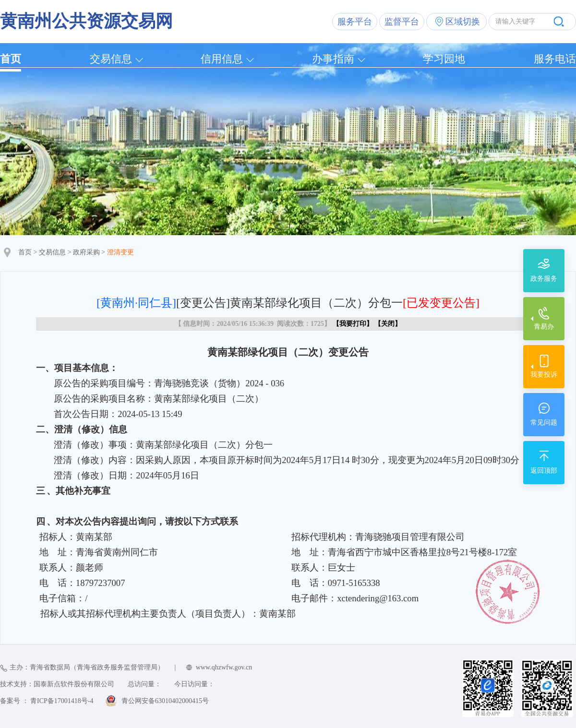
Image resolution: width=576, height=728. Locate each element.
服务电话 (555, 59)
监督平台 (402, 22)
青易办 (544, 327)
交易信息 (111, 59)
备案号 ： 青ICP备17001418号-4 (47, 701)
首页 (11, 59)
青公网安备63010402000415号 (165, 701)
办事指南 (333, 59)
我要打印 (353, 324)
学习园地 (444, 59)
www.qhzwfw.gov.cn (224, 667)
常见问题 (544, 423)
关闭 (388, 324)
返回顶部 (544, 471)
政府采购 (86, 252)
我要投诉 (544, 375)
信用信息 (222, 59)
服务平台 (355, 22)
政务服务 (544, 279)
